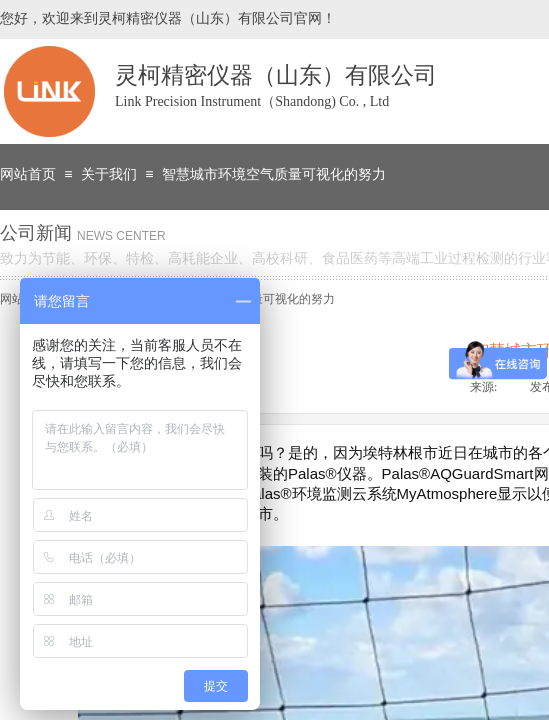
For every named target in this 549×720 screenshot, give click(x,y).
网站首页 (28, 174)
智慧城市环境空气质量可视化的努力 (274, 174)
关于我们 (109, 174)
